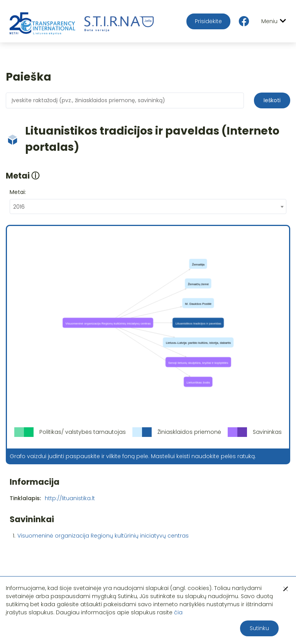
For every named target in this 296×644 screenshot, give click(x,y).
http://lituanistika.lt (70, 498)
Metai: (18, 192)
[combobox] (148, 207)
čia (178, 612)
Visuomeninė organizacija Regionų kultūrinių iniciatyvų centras (103, 536)
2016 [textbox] (19, 207)
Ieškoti (272, 100)
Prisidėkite (208, 21)
